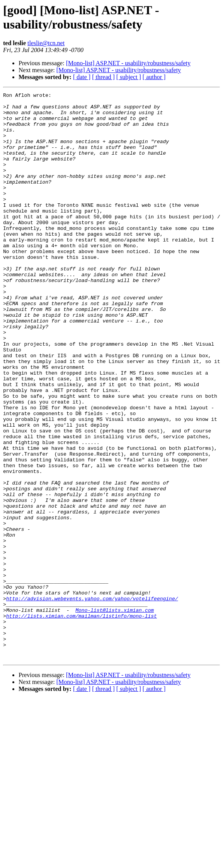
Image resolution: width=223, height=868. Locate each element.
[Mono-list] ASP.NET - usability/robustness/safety (128, 63)
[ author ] (154, 77)
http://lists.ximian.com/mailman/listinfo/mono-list (82, 721)
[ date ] (82, 77)
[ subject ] (129, 77)
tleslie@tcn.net (46, 43)
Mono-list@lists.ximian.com (115, 714)
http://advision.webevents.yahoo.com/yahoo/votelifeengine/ (92, 700)
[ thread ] (103, 77)
